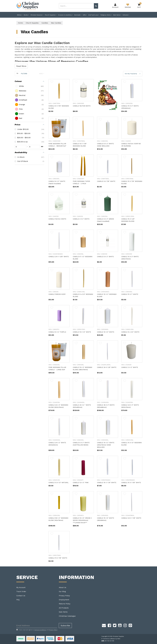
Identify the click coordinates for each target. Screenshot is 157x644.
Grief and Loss (94, 15)
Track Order (21, 592)
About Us (63, 587)
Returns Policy (65, 604)
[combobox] (76, 6)
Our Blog (62, 592)
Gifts (85, 15)
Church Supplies (51, 15)
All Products (64, 608)
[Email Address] (37, 626)
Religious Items (106, 15)
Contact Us (21, 596)
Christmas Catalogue (67, 616)
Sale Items (117, 15)
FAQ (18, 600)
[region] (29, 319)
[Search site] (96, 6)
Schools (126, 15)
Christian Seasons (37, 15)
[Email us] (104, 625)
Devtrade (78, 15)
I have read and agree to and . (37, 630)
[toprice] (35, 147)
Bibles (20, 15)
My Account (21, 587)
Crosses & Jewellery (65, 15)
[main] (95, 323)
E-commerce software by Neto (111, 639)
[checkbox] (29, 86)
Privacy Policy (64, 596)
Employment (64, 600)
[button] (133, 74)
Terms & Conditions (40, 630)
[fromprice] (21, 147)
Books (26, 15)
